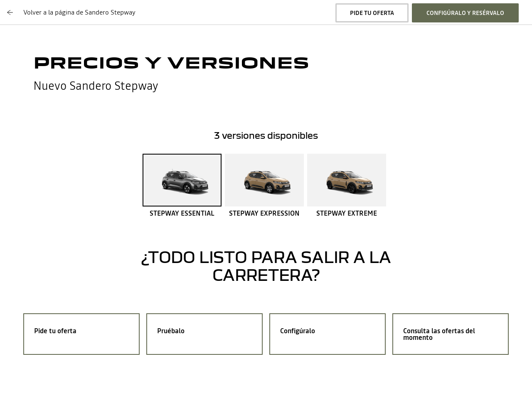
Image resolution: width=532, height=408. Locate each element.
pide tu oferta (372, 13)
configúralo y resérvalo (465, 13)
